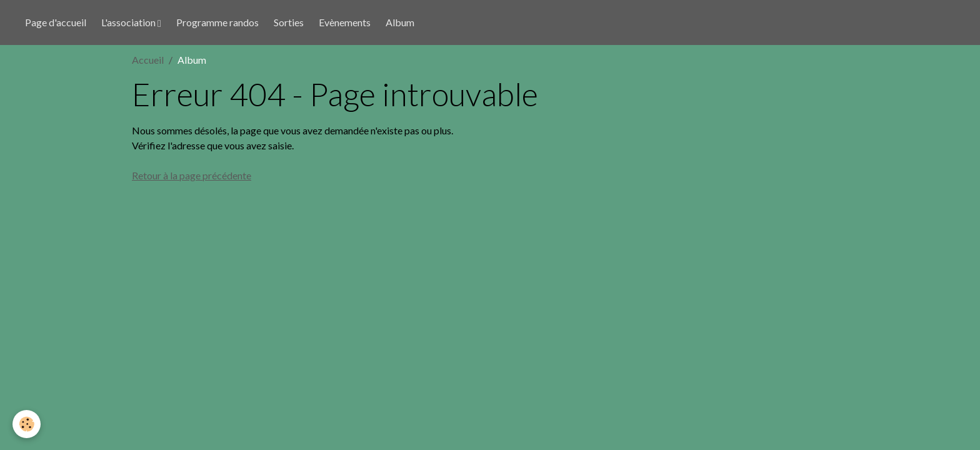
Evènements (345, 22)
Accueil (148, 60)
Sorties (289, 22)
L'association (129, 22)
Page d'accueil (56, 22)
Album (400, 22)
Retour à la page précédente (192, 175)
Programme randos (217, 22)
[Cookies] (27, 424)
